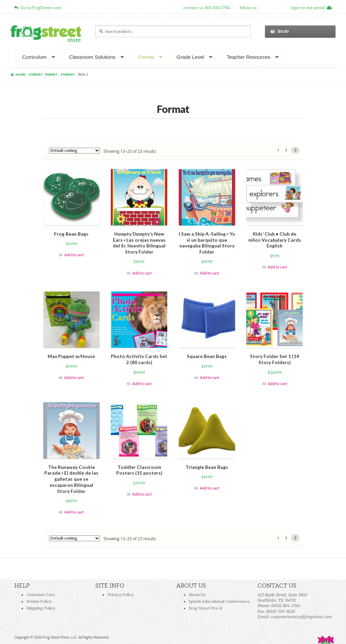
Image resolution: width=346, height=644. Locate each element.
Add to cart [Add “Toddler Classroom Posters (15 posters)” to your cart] (142, 494)
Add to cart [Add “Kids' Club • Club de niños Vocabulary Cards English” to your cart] (277, 267)
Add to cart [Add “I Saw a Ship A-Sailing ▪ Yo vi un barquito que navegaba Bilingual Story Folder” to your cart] (209, 273)
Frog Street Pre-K (205, 608)
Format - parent (43, 75)
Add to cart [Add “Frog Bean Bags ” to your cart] (74, 255)
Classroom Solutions (92, 57)
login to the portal (311, 8)
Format (146, 57)
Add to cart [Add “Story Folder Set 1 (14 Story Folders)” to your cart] (277, 384)
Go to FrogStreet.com (38, 8)
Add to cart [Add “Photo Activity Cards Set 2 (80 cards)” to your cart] (142, 384)
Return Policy (39, 601)
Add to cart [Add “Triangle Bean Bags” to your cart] (209, 488)
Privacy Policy (120, 595)
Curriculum (34, 57)
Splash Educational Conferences (219, 601)
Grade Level (191, 57)
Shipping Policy (41, 608)
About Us (197, 595)
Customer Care (41, 595)
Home (20, 75)
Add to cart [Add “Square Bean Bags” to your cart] (209, 377)
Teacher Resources (249, 57)
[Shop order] (75, 151)
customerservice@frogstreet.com (301, 617)
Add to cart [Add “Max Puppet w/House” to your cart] (74, 377)
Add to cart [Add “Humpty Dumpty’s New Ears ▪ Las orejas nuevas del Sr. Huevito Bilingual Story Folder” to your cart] (142, 273)
